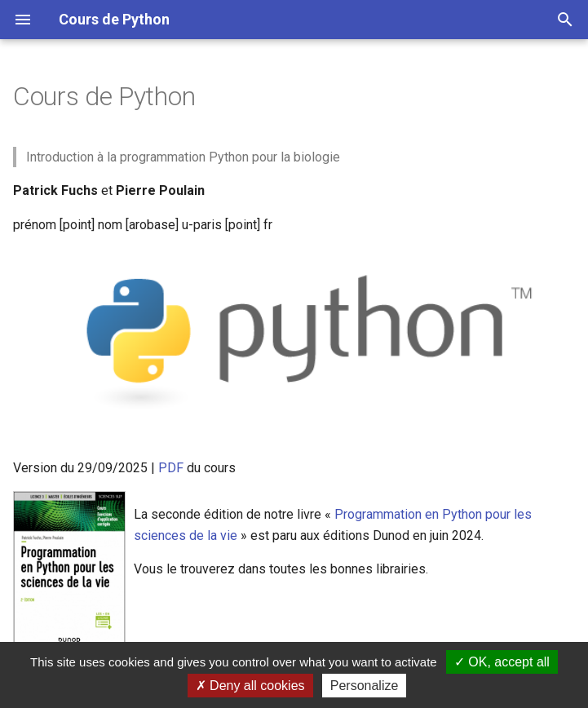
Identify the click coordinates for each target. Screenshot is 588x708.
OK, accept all (502, 662)
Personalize (365, 686)
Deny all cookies (250, 686)
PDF (171, 468)
